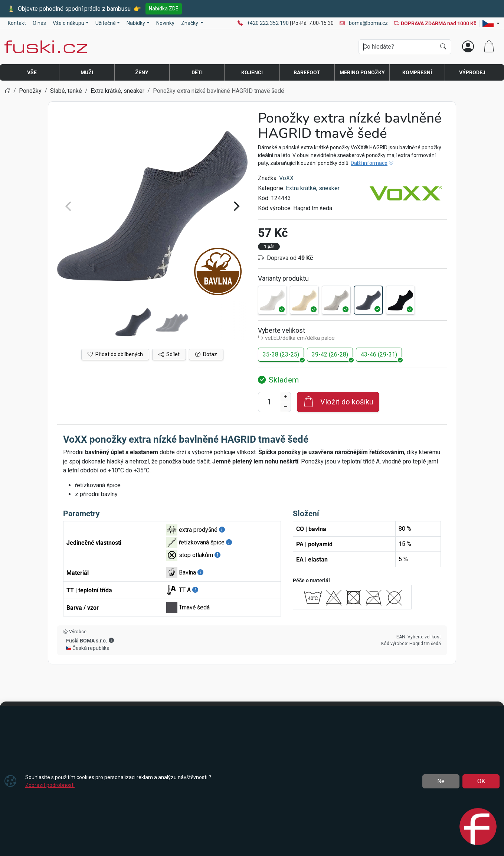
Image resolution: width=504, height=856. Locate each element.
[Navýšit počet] (285, 397)
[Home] (7, 91)
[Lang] (491, 23)
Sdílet (169, 354)
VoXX (286, 178)
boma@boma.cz (364, 23)
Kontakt (17, 23)
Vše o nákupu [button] (68, 23)
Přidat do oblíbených (115, 354)
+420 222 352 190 (268, 23)
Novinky (165, 23)
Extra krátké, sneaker (313, 188)
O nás (39, 23)
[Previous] (69, 206)
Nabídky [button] (136, 23)
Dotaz (206, 354)
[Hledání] (397, 47)
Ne (441, 781)
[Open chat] (478, 827)
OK (481, 781)
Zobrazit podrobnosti (50, 785)
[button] (111, 640)
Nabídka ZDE (164, 9)
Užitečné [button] (106, 23)
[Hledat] (443, 47)
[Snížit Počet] (285, 407)
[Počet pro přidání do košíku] (269, 402)
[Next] (236, 206)
